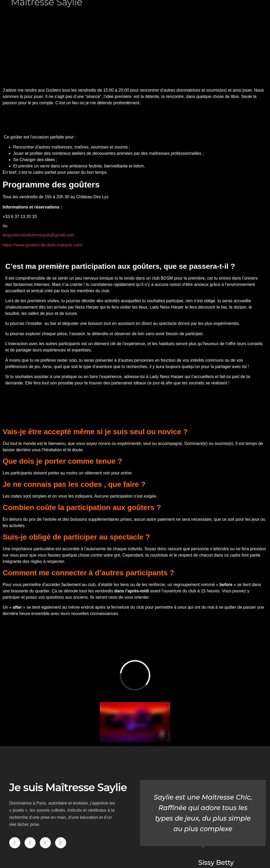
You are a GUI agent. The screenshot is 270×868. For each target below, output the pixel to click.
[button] (16, 46)
